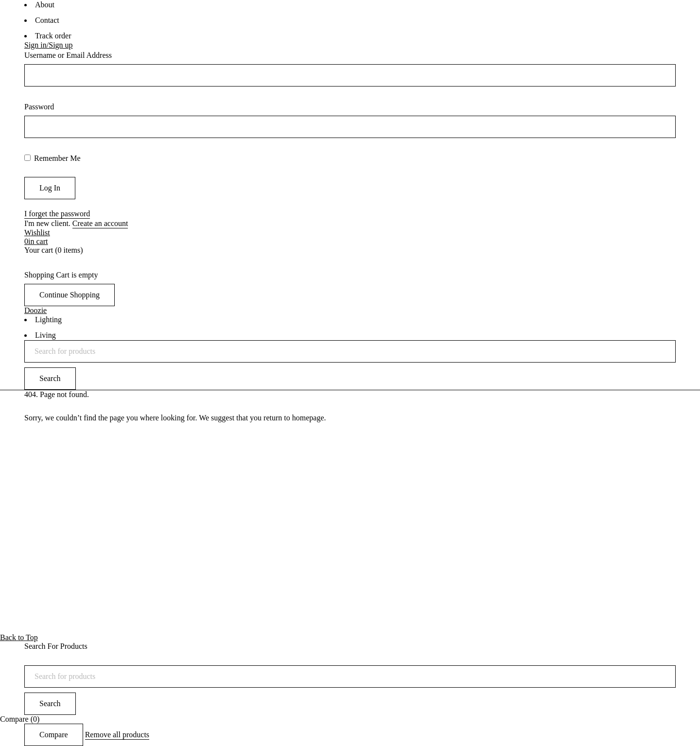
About (45, 5)
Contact (47, 20)
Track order (53, 36)
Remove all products (117, 735)
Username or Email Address (68, 55)
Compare (54, 735)
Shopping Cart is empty (61, 275)
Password (39, 107)
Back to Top (19, 637)
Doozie (35, 310)
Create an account (100, 223)
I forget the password (57, 214)
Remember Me (52, 158)
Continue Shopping (70, 295)
